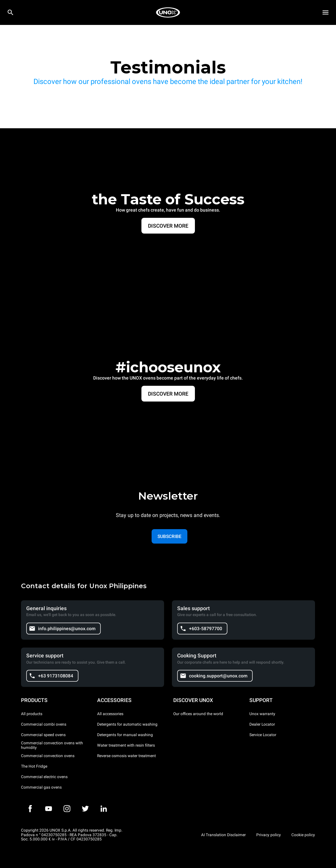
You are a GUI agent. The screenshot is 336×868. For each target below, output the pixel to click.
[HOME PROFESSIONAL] (168, 12)
